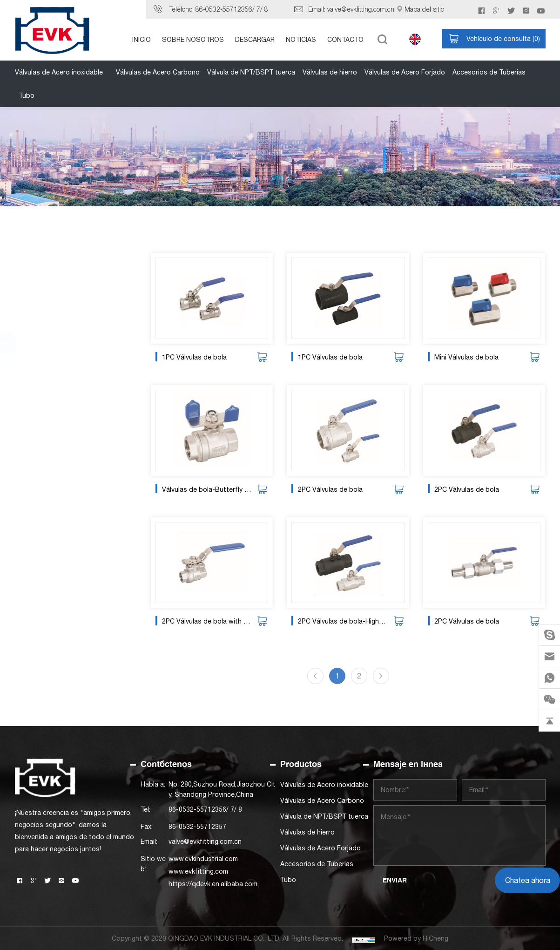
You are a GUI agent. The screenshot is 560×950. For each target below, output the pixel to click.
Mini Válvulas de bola (471, 357)
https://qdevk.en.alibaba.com (213, 884)
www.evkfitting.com (198, 871)
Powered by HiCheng (416, 938)
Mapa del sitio (424, 9)
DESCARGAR (255, 40)
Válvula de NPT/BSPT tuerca (251, 72)
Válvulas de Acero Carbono (158, 72)
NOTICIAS (301, 40)
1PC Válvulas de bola (199, 357)
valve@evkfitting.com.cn (361, 9)
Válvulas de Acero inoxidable (59, 72)
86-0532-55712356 (224, 9)
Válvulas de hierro (330, 72)
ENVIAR (395, 880)
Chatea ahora (528, 880)
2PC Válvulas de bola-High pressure (347, 621)
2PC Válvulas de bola (334, 489)
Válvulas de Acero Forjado (405, 72)
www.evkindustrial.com (203, 859)
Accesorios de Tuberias (489, 72)
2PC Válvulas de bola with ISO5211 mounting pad (211, 621)
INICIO (142, 40)
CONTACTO (345, 40)
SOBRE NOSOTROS (193, 40)
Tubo (27, 95)
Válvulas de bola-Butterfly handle (211, 489)
